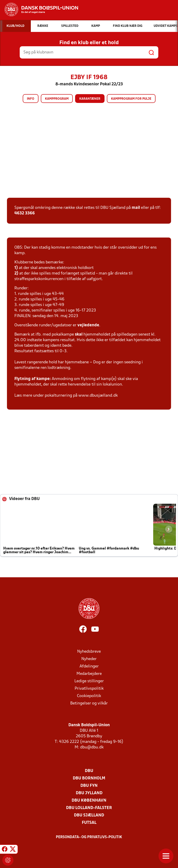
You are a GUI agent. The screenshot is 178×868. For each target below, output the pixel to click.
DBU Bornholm (89, 778)
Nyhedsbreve (89, 652)
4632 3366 (25, 213)
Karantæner (90, 99)
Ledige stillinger (89, 681)
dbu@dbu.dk (92, 747)
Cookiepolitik (89, 696)
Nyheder (89, 659)
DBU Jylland (89, 793)
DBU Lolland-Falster (89, 808)
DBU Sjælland (89, 815)
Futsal (89, 823)
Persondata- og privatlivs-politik (89, 837)
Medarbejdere (89, 674)
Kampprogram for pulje (131, 99)
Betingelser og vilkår (89, 703)
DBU (89, 771)
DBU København (89, 801)
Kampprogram (57, 99)
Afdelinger (89, 666)
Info (31, 99)
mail (136, 208)
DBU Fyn (89, 786)
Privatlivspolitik (89, 689)
